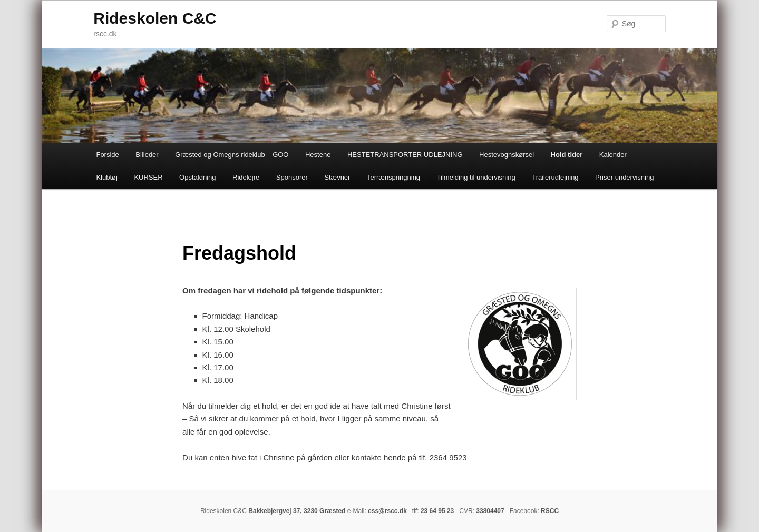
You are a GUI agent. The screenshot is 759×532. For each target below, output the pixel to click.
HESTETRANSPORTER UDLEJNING (405, 155)
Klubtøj (106, 177)
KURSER (148, 177)
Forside (107, 155)
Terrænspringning (393, 177)
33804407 (490, 511)
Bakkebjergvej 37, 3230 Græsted (297, 511)
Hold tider (567, 155)
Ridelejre (246, 177)
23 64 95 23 (437, 511)
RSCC (550, 511)
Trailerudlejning (555, 177)
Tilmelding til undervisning (476, 177)
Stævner (337, 177)
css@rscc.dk (387, 511)
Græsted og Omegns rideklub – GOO (232, 155)
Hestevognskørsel (507, 155)
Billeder (147, 155)
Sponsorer (292, 177)
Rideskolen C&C (155, 18)
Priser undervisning (624, 177)
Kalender (613, 155)
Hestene (318, 155)
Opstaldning (197, 177)
